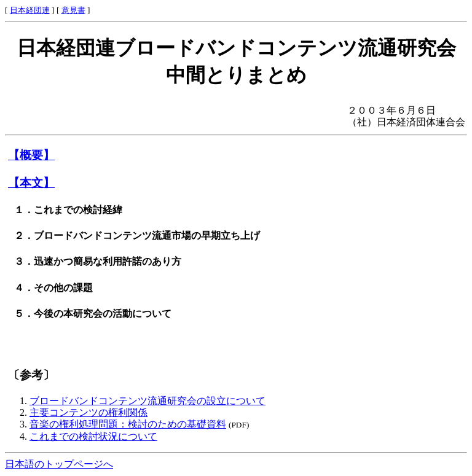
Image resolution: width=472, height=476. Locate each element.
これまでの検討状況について (93, 436)
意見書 (73, 10)
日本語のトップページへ (59, 464)
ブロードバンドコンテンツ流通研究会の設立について (147, 401)
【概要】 (31, 155)
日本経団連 (30, 10)
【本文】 (31, 183)
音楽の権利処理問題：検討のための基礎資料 (128, 424)
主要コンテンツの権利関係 (88, 412)
